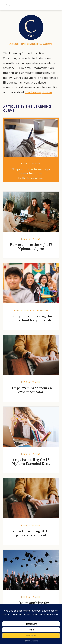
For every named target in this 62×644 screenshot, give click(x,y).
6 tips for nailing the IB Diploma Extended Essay (31, 462)
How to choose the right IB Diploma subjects (31, 247)
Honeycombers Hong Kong (31, 5)
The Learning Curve (38, 92)
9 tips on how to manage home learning (31, 171)
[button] (58, 5)
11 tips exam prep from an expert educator (31, 390)
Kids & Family (31, 164)
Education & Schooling (31, 311)
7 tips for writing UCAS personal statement (31, 533)
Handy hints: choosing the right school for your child (31, 318)
